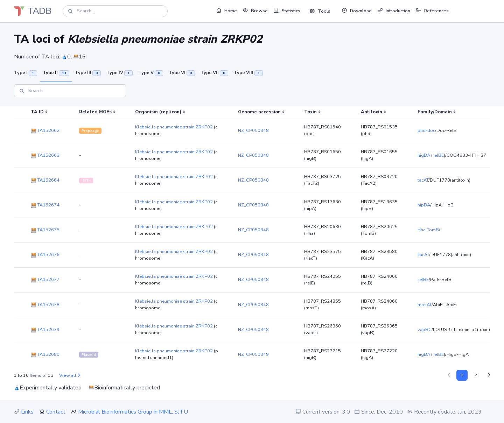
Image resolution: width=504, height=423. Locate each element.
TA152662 (45, 131)
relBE (438, 155)
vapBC (425, 330)
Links (27, 412)
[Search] (115, 11)
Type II (56, 73)
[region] (252, 237)
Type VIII (248, 73)
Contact (56, 412)
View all (69, 375)
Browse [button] (255, 10)
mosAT (425, 305)
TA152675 (45, 230)
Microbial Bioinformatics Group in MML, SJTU (133, 412)
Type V (151, 73)
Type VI (182, 73)
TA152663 (45, 155)
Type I (26, 73)
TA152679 (45, 330)
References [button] (432, 10)
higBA (424, 155)
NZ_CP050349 (253, 354)
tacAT (423, 180)
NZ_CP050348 (253, 131)
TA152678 (45, 305)
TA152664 (45, 180)
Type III (88, 73)
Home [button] (226, 10)
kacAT (423, 255)
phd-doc (426, 131)
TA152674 (45, 205)
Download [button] (357, 10)
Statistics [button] (287, 10)
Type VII (214, 73)
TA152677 (45, 280)
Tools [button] (320, 11)
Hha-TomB (428, 230)
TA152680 (45, 354)
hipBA (424, 205)
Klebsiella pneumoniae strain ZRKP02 (174, 127)
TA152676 (45, 255)
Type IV (120, 73)
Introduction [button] (394, 10)
